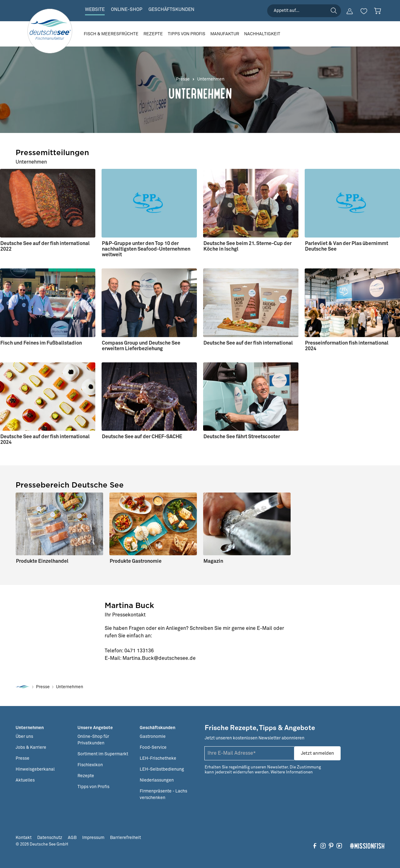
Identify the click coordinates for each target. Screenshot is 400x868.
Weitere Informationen (292, 772)
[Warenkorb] (377, 11)
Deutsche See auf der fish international (248, 343)
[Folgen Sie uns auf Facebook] (315, 846)
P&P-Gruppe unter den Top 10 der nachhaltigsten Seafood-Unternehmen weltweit (146, 249)
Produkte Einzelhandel (42, 561)
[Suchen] (334, 11)
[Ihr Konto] (350, 11)
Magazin (213, 561)
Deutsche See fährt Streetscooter (242, 437)
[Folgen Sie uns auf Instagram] (323, 846)
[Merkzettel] (364, 11)
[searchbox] (304, 11)
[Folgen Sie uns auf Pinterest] (331, 846)
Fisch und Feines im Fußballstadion (41, 343)
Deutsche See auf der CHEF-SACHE (142, 437)
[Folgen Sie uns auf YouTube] (339, 846)
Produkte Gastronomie (136, 561)
